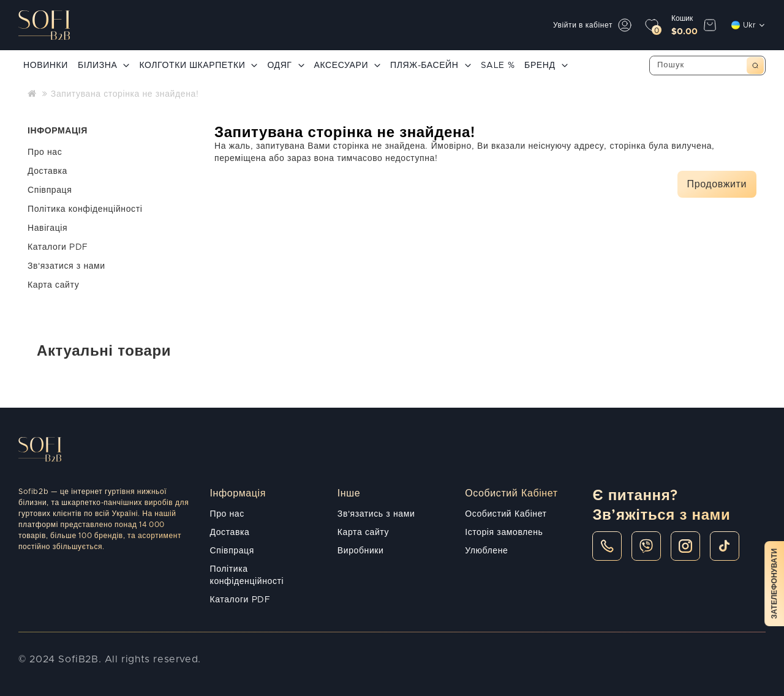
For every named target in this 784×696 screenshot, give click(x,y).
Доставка (47, 171)
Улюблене (486, 551)
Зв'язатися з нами (66, 266)
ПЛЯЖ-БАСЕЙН (430, 65)
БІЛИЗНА (104, 65)
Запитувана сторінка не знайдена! (125, 94)
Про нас (45, 152)
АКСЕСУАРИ (348, 65)
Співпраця (50, 190)
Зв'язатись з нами (376, 514)
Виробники (361, 551)
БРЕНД (546, 65)
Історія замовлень (504, 533)
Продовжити (717, 184)
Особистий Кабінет (506, 514)
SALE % (498, 65)
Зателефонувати (774, 584)
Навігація (47, 228)
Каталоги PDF (58, 247)
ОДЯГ (285, 65)
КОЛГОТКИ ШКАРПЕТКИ (198, 65)
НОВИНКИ (46, 65)
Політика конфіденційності (85, 209)
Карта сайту (53, 285)
